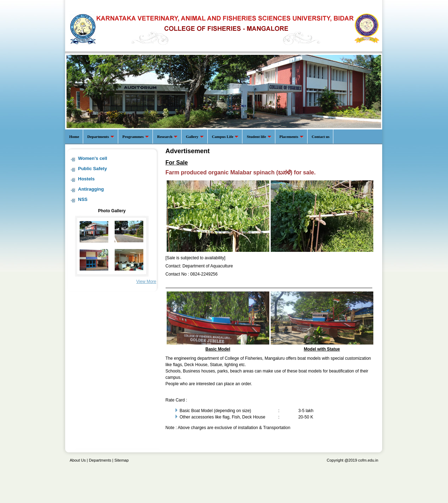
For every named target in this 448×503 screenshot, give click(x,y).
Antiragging (91, 189)
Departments (100, 460)
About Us (78, 460)
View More (146, 282)
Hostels (87, 179)
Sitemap (121, 460)
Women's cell (93, 158)
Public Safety (93, 169)
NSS (83, 199)
